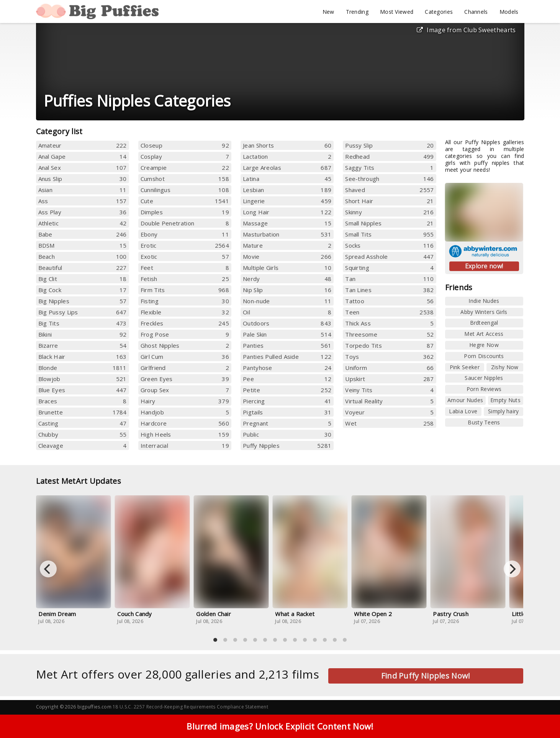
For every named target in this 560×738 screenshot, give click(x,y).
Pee (287, 379)
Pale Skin (287, 334)
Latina (287, 179)
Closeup (185, 145)
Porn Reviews (484, 389)
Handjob (185, 412)
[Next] (512, 569)
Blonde (83, 368)
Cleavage (83, 445)
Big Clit (83, 279)
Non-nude (287, 301)
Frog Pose (185, 334)
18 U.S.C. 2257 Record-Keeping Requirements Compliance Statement (190, 707)
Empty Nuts (505, 400)
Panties (287, 345)
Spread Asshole (389, 256)
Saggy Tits (389, 168)
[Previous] (48, 569)
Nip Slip (287, 290)
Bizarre (83, 345)
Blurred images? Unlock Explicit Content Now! (280, 729)
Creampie (185, 168)
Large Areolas (287, 168)
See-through (389, 179)
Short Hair (389, 201)
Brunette (83, 412)
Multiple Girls (287, 268)
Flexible (185, 312)
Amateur (83, 145)
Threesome (389, 334)
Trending (357, 12)
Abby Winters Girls (484, 312)
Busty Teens (484, 422)
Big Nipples (83, 301)
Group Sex (185, 390)
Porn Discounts (484, 356)
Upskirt (389, 379)
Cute (185, 201)
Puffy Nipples (287, 445)
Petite (287, 390)
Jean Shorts (287, 145)
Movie (287, 256)
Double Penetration (185, 223)
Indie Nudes (484, 301)
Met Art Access (484, 334)
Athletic (83, 223)
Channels (476, 12)
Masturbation (287, 234)
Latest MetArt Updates (84, 481)
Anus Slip (83, 179)
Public (287, 434)
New (328, 12)
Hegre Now (484, 345)
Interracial (185, 445)
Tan (389, 279)
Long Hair (287, 212)
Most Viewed (397, 12)
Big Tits (83, 323)
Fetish (185, 279)
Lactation (287, 156)
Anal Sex (83, 168)
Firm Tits (185, 290)
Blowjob (83, 379)
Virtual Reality (389, 401)
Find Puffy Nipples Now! (426, 676)
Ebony (185, 234)
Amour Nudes (465, 400)
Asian (83, 190)
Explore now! (484, 266)
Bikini (83, 334)
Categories (439, 12)
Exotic (185, 256)
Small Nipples (389, 223)
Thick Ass (389, 323)
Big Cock (83, 290)
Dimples (185, 212)
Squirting (389, 268)
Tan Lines (389, 290)
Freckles (185, 323)
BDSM (83, 245)
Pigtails (287, 412)
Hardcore (185, 423)
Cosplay (185, 156)
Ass (83, 201)
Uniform (389, 368)
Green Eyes (185, 379)
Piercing (287, 401)
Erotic (185, 245)
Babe (83, 234)
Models (509, 12)
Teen (389, 312)
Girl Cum (185, 357)
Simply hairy (504, 411)
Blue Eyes (83, 390)
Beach (83, 256)
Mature (287, 245)
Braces (83, 401)
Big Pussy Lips (83, 312)
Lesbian (287, 190)
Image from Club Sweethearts (466, 30)
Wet (389, 423)
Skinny (389, 212)
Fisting (185, 301)
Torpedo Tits (389, 345)
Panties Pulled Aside (287, 357)
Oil (287, 312)
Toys (389, 357)
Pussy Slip (389, 145)
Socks (389, 245)
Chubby (83, 434)
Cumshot (185, 179)
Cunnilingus (185, 190)
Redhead (389, 156)
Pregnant (287, 423)
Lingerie (287, 201)
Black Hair (83, 357)
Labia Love (463, 411)
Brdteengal (484, 323)
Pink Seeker (465, 367)
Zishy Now (505, 367)
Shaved (389, 190)
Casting (83, 423)
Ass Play (83, 212)
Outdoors (287, 323)
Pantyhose (287, 368)
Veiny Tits (389, 390)
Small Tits (389, 234)
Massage (287, 223)
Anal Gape (83, 156)
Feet (185, 268)
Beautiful (83, 268)
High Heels (185, 434)
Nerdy (287, 279)
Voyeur (389, 412)
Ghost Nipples (185, 345)
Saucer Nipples (484, 378)
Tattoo (389, 301)
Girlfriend (185, 368)
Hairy (185, 401)
